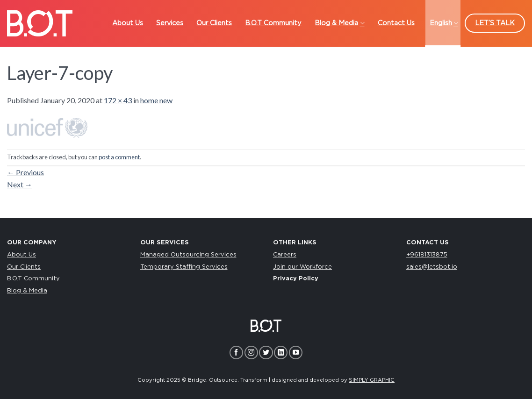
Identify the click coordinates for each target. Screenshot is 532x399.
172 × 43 (118, 100)
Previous (25, 172)
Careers (285, 255)
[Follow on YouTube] (296, 353)
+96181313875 (427, 255)
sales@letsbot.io (432, 267)
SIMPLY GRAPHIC (372, 380)
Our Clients (24, 267)
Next (20, 184)
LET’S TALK (495, 23)
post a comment (119, 157)
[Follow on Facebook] (236, 353)
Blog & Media (27, 291)
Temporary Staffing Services (184, 267)
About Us (22, 255)
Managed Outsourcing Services (188, 255)
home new (156, 100)
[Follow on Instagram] (251, 353)
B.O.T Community (33, 279)
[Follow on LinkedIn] (281, 353)
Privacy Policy (296, 279)
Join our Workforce (302, 267)
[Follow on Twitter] (266, 353)
